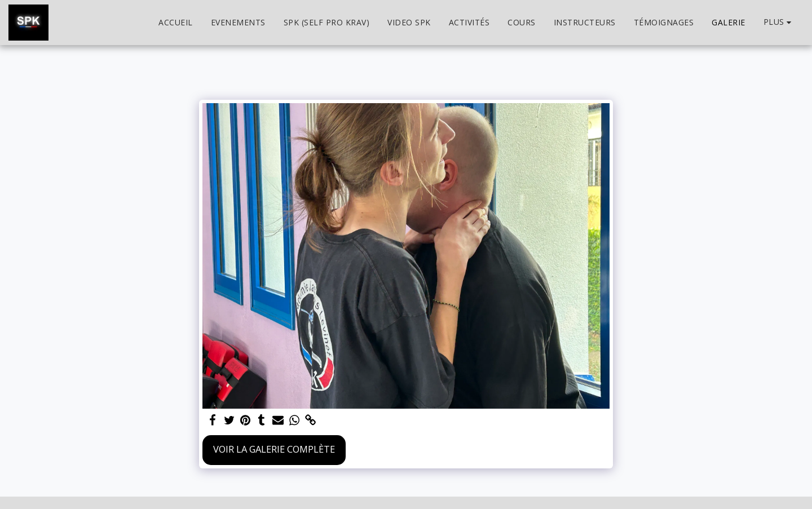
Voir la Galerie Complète (274, 449)
